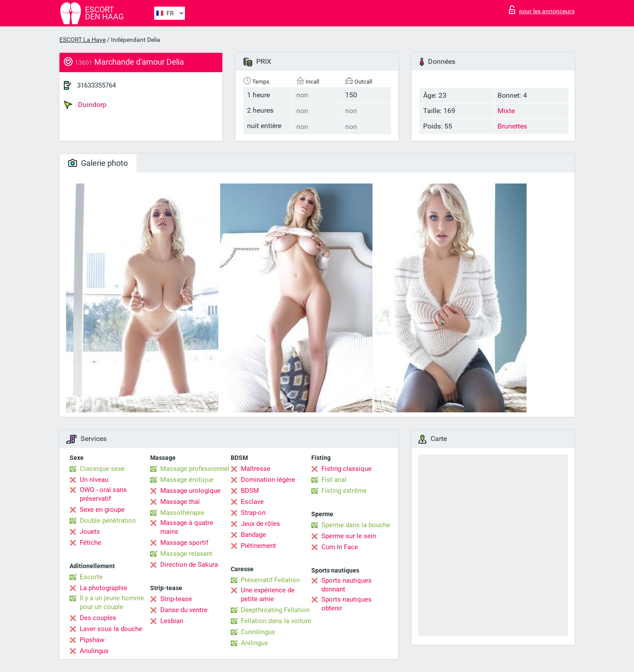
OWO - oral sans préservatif (103, 494)
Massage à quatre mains (187, 527)
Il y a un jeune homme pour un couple (112, 602)
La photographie (103, 588)
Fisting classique (346, 469)
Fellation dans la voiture (276, 621)
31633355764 (96, 85)
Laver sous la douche (111, 629)
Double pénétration (108, 521)
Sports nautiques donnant (346, 585)
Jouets (90, 532)
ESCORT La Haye (83, 40)
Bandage (253, 535)
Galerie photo (98, 163)
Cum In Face (340, 547)
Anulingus (94, 651)
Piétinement (258, 546)
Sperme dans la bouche (356, 525)
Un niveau (94, 480)
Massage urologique (190, 491)
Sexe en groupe (102, 510)
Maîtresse (256, 469)
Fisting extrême (344, 491)
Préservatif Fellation (270, 580)
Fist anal (334, 480)
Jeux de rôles (260, 524)
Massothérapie (182, 513)
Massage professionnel (195, 469)
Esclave (252, 502)
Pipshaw (92, 640)
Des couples (98, 618)
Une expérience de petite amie (268, 595)
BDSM (250, 491)
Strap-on (253, 513)
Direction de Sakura (189, 565)
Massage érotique (187, 480)
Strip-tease (176, 599)
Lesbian (172, 621)
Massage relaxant (186, 554)
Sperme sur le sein (349, 536)
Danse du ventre (184, 610)
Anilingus (254, 643)
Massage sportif (184, 543)
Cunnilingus (258, 632)
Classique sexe (102, 469)
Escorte (91, 577)
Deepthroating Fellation (275, 610)
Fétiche (90, 543)
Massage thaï (180, 502)
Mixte (506, 111)
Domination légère (268, 480)
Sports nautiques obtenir (346, 604)
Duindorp (85, 105)
